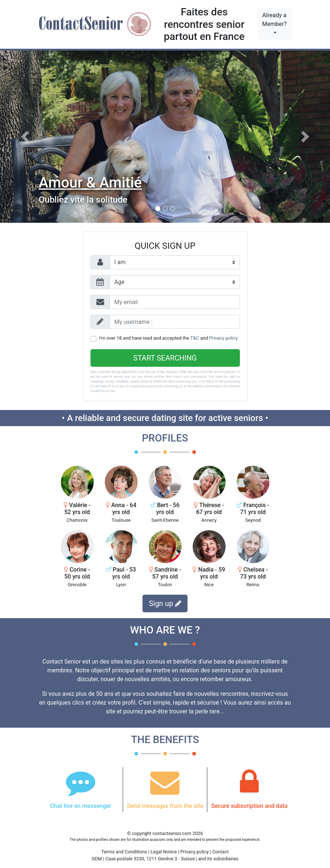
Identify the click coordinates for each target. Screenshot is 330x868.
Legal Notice (164, 852)
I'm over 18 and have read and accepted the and (169, 338)
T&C (195, 338)
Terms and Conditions (124, 852)
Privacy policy (223, 338)
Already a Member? (275, 20)
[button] (25, 137)
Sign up (165, 603)
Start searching (165, 358)
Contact (220, 852)
